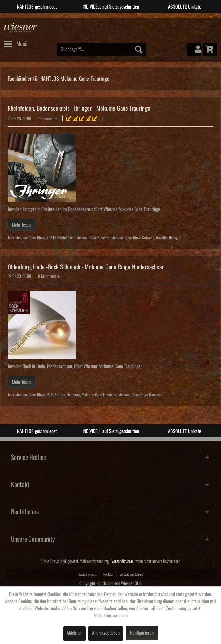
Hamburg (73, 395)
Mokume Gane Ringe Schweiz (133, 238)
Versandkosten (122, 561)
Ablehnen (74, 633)
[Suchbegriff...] (102, 49)
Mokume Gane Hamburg (99, 395)
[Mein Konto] (194, 49)
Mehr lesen (21, 225)
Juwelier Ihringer (168, 238)
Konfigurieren (142, 633)
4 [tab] (126, 18)
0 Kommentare (49, 276)
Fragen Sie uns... (87, 574)
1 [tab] (95, 18)
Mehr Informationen (111, 616)
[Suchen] (139, 49)
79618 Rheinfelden (61, 238)
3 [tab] (116, 18)
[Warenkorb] (210, 49)
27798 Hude (56, 395)
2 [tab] (106, 18)
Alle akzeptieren (106, 633)
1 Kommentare (49, 119)
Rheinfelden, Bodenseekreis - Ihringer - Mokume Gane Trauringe (79, 108)
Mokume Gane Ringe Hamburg (140, 395)
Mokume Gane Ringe (30, 238)
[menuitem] (15, 44)
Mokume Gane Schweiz (93, 238)
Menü (16, 43)
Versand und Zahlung (132, 574)
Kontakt (108, 574)
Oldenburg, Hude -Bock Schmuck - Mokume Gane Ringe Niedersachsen (86, 267)
